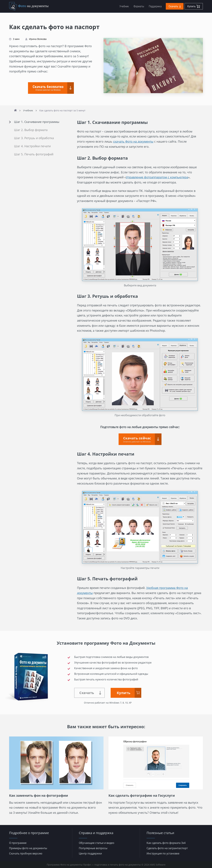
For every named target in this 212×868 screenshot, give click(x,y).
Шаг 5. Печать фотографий (34, 154)
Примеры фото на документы (28, 848)
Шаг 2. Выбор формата (31, 130)
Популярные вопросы (93, 848)
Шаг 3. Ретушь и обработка (34, 138)
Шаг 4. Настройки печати (32, 146)
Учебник (124, 6)
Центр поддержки (90, 853)
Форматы (139, 6)
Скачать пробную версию (26, 853)
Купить (194, 6)
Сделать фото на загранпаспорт (167, 848)
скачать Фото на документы (133, 141)
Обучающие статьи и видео (97, 843)
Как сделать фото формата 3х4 (166, 843)
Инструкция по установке (163, 853)
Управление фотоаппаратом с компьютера (157, 177)
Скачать (175, 6)
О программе (18, 843)
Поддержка (155, 6)
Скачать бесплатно (48, 88)
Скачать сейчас (137, 439)
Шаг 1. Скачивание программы (37, 122)
